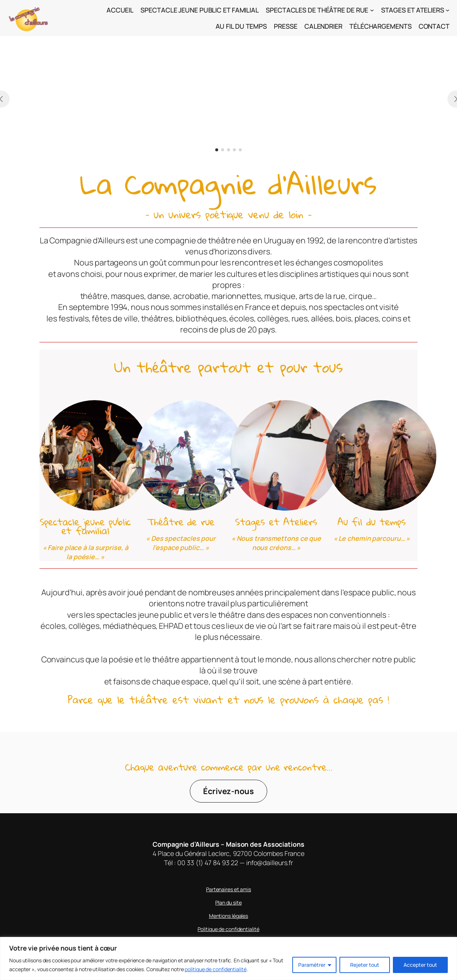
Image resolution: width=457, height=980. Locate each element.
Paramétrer (312, 965)
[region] (228, 958)
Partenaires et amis (228, 889)
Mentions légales (228, 916)
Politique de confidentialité (228, 929)
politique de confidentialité (215, 969)
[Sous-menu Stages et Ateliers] (448, 10)
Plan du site (228, 903)
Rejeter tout (365, 965)
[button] (217, 150)
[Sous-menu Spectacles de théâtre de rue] (372, 10)
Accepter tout (420, 965)
